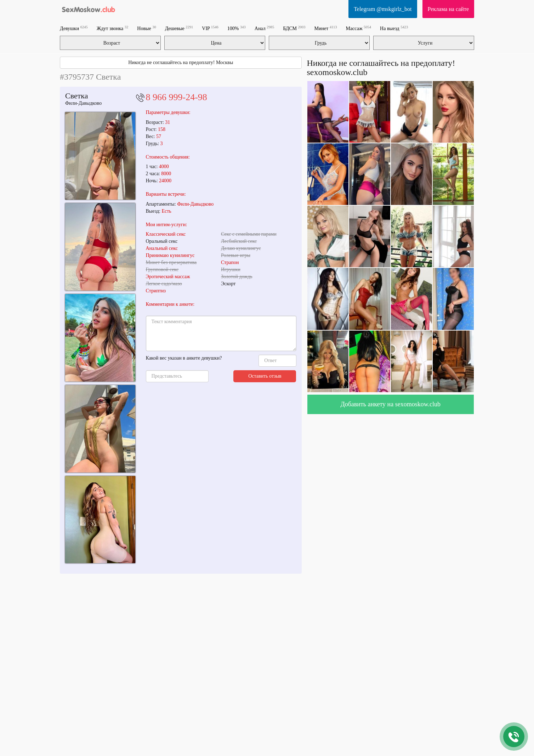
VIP (210, 28)
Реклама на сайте (448, 9)
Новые (146, 28)
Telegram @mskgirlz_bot (383, 9)
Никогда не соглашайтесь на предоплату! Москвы (181, 62)
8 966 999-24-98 (177, 97)
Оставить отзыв (265, 376)
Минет (326, 28)
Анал (264, 28)
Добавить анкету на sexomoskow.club (390, 404)
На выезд (394, 28)
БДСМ (294, 28)
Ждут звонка (113, 28)
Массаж (358, 28)
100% (237, 28)
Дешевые (179, 28)
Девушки (74, 28)
